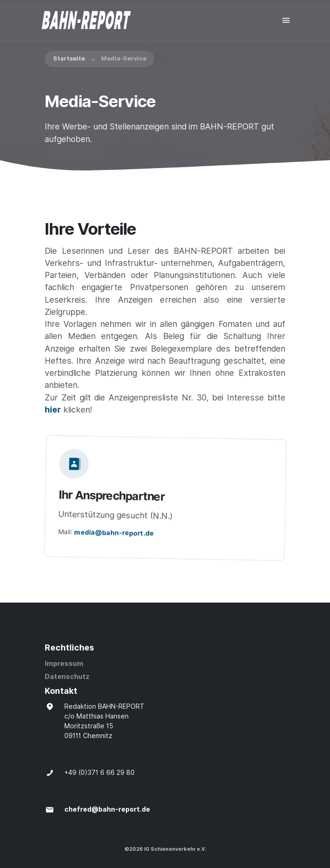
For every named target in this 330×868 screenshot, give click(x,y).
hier (53, 410)
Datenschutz (67, 677)
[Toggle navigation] (286, 20)
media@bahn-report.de (117, 532)
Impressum (64, 664)
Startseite (69, 58)
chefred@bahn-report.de (107, 809)
